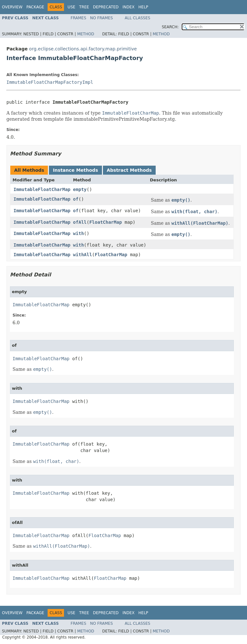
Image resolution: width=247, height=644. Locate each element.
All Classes (137, 18)
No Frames (101, 18)
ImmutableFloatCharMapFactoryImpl (50, 82)
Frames (79, 18)
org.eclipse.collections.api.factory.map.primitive (83, 49)
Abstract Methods (129, 170)
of (76, 199)
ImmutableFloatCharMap (42, 189)
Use (71, 7)
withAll (82, 255)
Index (129, 7)
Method (86, 34)
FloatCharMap (106, 222)
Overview (12, 7)
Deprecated (106, 7)
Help (143, 7)
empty (80, 189)
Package (35, 7)
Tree (84, 7)
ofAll (80, 222)
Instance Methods (75, 170)
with (78, 233)
